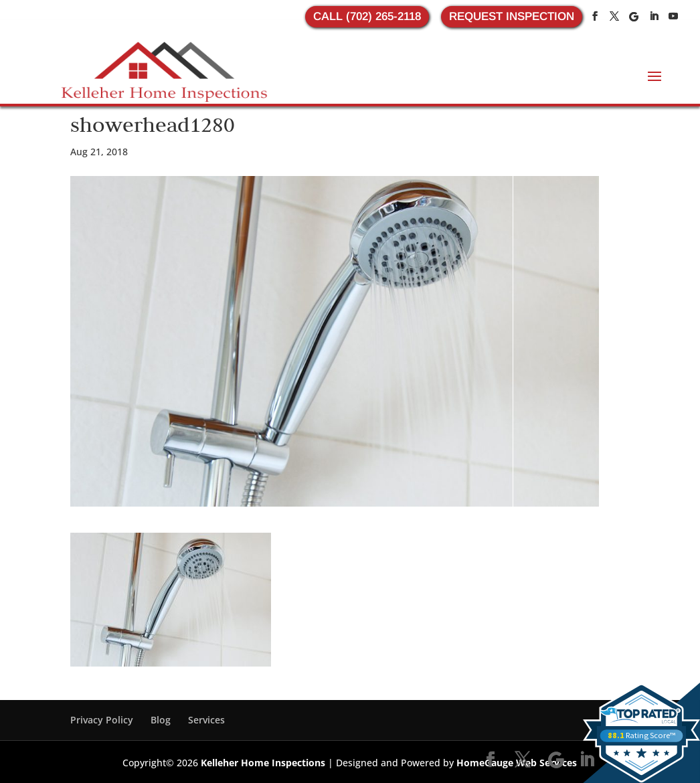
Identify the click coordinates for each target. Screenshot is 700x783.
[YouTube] (673, 16)
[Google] (634, 17)
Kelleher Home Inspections (263, 763)
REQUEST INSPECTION (512, 16)
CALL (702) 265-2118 (367, 16)
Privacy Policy (102, 720)
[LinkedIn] (654, 16)
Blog (161, 720)
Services (206, 720)
